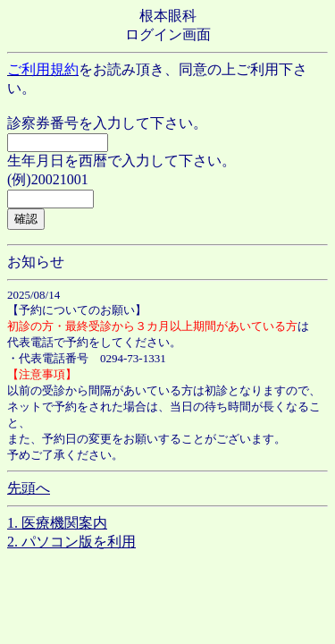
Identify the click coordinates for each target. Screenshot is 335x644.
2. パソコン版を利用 (71, 542)
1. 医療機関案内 (57, 523)
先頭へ (29, 488)
